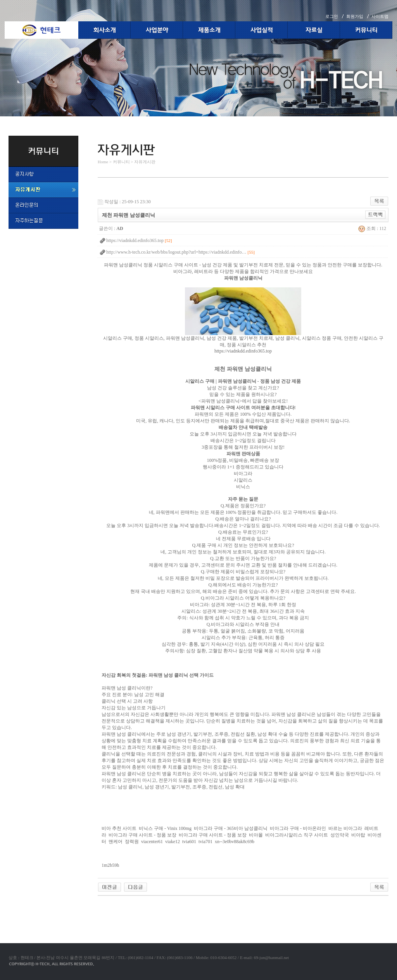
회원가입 (355, 16)
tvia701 (205, 842)
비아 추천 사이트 (119, 828)
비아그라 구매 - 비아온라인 (298, 828)
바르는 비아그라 (345, 828)
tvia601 (189, 842)
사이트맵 (380, 16)
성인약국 (340, 835)
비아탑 (358, 835)
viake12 (173, 842)
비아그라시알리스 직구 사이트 (297, 835)
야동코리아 (109, 905)
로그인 (332, 16)
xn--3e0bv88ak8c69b (235, 842)
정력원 (132, 842)
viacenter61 (152, 842)
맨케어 (116, 842)
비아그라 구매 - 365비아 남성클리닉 (231, 828)
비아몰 (256, 835)
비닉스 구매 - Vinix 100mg (165, 828)
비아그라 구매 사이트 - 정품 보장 (142, 835)
